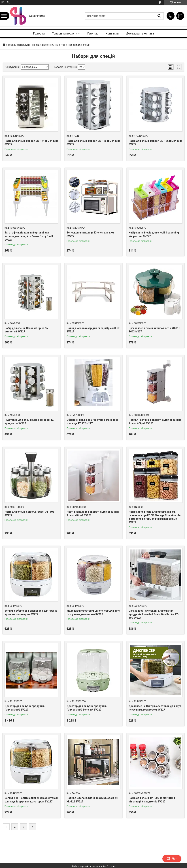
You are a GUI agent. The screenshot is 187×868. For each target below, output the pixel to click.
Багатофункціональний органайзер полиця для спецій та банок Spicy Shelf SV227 (29, 236)
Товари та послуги (65, 33)
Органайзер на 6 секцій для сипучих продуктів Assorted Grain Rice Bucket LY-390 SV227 (154, 614)
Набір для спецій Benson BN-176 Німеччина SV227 (155, 143)
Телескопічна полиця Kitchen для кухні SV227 (91, 234)
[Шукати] (159, 16)
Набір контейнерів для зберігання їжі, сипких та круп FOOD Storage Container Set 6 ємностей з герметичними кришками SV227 (155, 517)
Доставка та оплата (140, 33)
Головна (39, 33)
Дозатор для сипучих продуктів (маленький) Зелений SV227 (87, 708)
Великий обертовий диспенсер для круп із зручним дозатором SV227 (31, 612)
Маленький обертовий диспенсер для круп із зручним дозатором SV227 (93, 612)
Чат (172, 859)
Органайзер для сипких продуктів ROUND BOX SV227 (154, 330)
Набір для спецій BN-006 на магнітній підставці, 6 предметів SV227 (152, 800)
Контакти (112, 33)
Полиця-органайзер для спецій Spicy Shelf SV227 (93, 330)
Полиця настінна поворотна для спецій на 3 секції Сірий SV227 (155, 422)
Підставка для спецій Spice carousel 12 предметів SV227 (29, 422)
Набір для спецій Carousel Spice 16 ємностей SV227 (26, 330)
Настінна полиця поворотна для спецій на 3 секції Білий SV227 (93, 514)
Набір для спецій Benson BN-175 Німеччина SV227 (93, 143)
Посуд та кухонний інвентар (49, 45)
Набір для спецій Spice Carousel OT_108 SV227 (29, 514)
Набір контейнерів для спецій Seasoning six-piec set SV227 (154, 234)
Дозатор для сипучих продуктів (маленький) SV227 (25, 708)
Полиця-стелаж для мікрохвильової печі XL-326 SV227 (92, 800)
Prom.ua (111, 866)
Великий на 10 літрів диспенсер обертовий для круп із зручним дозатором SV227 (31, 800)
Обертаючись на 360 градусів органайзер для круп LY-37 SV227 (92, 422)
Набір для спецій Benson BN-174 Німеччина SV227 (31, 143)
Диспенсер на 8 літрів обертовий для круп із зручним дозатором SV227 (155, 708)
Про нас (93, 33)
